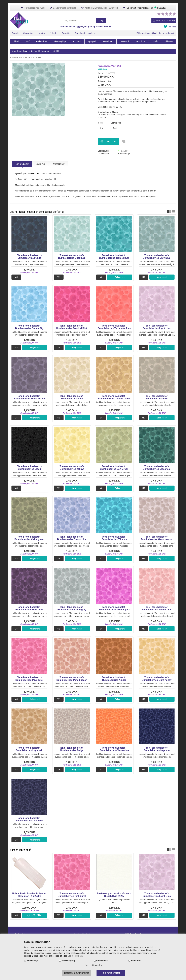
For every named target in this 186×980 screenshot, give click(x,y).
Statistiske (136, 961)
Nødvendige (33, 961)
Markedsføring (68, 961)
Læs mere (103, 69)
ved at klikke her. (75, 956)
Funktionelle (102, 961)
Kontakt (42, 33)
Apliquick (92, 41)
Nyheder (54, 33)
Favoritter (66, 33)
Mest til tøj (140, 41)
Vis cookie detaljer (94, 965)
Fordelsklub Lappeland (85, 33)
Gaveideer (108, 41)
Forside (15, 33)
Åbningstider (29, 33)
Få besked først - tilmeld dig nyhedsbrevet (155, 33)
